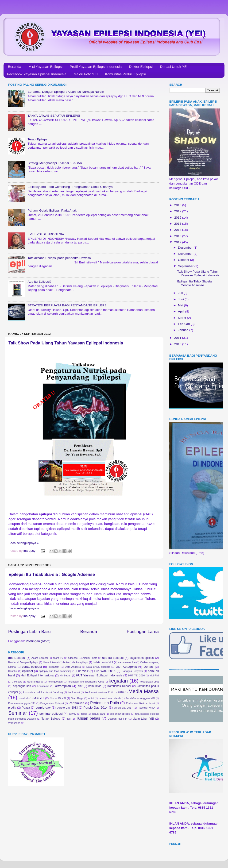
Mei (181, 305)
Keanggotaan (55, 682)
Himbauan (65, 675)
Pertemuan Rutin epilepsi (140, 703)
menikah (24, 698)
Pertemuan (77, 703)
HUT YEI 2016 (136, 675)
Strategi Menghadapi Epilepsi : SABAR (55, 163)
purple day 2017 (123, 708)
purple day (43, 708)
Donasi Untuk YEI (174, 67)
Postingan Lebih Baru (29, 631)
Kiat (80, 686)
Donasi (148, 667)
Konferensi (74, 692)
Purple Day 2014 (96, 708)
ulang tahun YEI (143, 719)
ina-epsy (30, 551)
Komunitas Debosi (119, 686)
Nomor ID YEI (58, 698)
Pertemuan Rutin (104, 703)
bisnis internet (51, 662)
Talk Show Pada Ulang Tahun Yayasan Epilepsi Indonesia (66, 343)
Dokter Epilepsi (141, 67)
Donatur (13, 671)
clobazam (54, 667)
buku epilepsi (81, 662)
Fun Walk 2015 (105, 671)
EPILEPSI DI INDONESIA (46, 234)
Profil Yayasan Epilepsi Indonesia (96, 67)
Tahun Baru (98, 714)
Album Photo (90, 658)
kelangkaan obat (149, 682)
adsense (73, 658)
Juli (181, 293)
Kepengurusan (22, 686)
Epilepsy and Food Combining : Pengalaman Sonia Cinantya (70, 187)
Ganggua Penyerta (132, 671)
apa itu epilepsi (113, 658)
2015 (178, 224)
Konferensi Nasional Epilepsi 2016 (104, 692)
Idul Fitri (154, 675)
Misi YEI (39, 698)
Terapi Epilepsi (38, 139)
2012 (178, 242)
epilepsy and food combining (55, 671)
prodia (12, 708)
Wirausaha (14, 723)
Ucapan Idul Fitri (118, 719)
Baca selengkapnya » (24, 543)
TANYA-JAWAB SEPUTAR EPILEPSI (54, 116)
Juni (181, 299)
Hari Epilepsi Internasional (38, 675)
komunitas (95, 686)
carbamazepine (127, 662)
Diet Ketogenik (126, 667)
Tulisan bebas (88, 718)
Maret (182, 318)
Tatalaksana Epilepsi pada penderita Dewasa (59, 258)
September (186, 266)
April (182, 311)
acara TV (58, 658)
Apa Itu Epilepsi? (39, 282)
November (186, 254)
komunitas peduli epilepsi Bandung (43, 692)
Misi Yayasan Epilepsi (45, 67)
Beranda (15, 67)
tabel (84, 714)
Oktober (184, 260)
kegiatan (118, 681)
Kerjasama (43, 686)
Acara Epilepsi (40, 658)
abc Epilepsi (17, 658)
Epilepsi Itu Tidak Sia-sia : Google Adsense (52, 575)
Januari (184, 330)
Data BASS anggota (98, 667)
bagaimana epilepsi (142, 658)
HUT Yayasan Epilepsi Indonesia (99, 675)
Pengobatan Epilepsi (52, 703)
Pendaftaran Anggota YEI (140, 698)
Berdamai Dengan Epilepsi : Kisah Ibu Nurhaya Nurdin (66, 92)
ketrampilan (63, 686)
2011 (178, 338)
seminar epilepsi (51, 714)
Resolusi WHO (146, 708)
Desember (186, 248)
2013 (178, 236)
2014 (178, 230)
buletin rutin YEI (103, 662)
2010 (178, 344)
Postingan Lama (143, 631)
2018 (178, 205)
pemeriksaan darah (110, 698)
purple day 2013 (67, 708)
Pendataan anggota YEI (22, 703)
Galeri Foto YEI (86, 74)
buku (66, 662)
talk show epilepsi (120, 714)
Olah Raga (77, 698)
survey (73, 714)
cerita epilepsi (32, 667)
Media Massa (144, 691)
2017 (178, 211)
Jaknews (17, 682)
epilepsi (27, 671)
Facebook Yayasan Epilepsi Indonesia (37, 74)
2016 (178, 218)
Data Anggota (73, 667)
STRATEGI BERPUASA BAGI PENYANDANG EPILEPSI (67, 305)
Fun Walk (82, 671)
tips (69, 719)
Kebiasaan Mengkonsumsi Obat (86, 682)
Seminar (18, 713)
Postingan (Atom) (38, 641)
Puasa (26, 708)
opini (91, 698)
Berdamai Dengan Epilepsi (23, 662)
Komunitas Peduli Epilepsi (125, 74)
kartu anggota (35, 682)
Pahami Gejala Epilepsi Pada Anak (52, 210)
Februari (184, 324)
